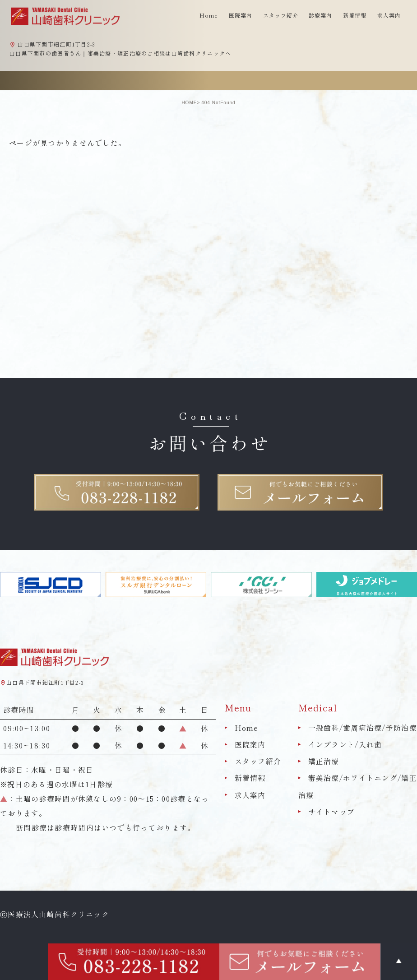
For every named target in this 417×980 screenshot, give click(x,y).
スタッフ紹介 (258, 761)
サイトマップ (332, 812)
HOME (189, 103)
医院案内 (250, 744)
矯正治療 (324, 761)
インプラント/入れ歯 (345, 744)
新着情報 (355, 15)
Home (209, 15)
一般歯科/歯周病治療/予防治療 (363, 728)
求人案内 (389, 15)
